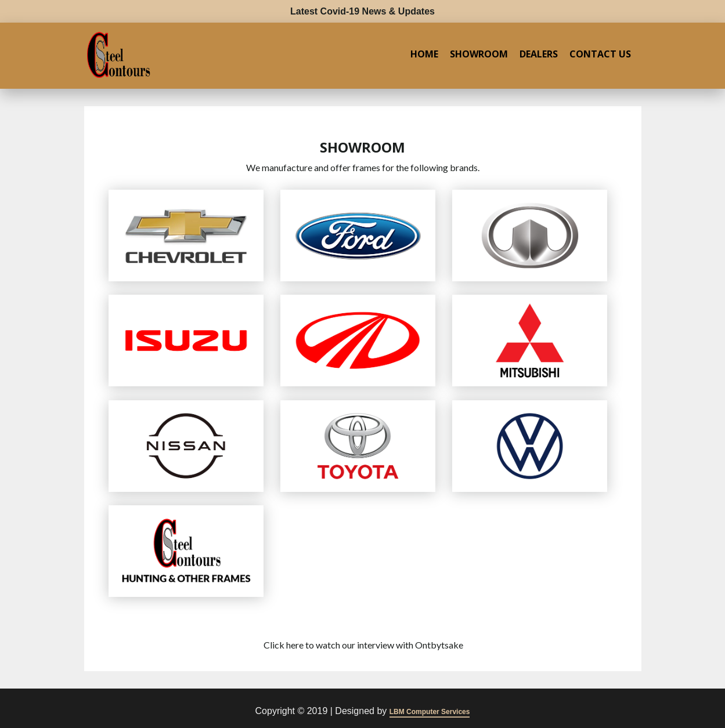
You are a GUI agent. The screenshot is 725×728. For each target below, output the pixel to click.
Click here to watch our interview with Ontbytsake (363, 645)
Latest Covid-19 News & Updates (362, 11)
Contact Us (600, 54)
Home (424, 54)
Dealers (539, 54)
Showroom (479, 54)
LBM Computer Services (430, 712)
